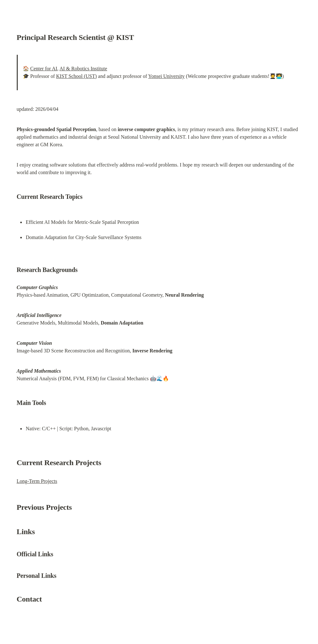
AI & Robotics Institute (83, 69)
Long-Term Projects (37, 481)
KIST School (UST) (76, 76)
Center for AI (44, 69)
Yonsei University (166, 76)
